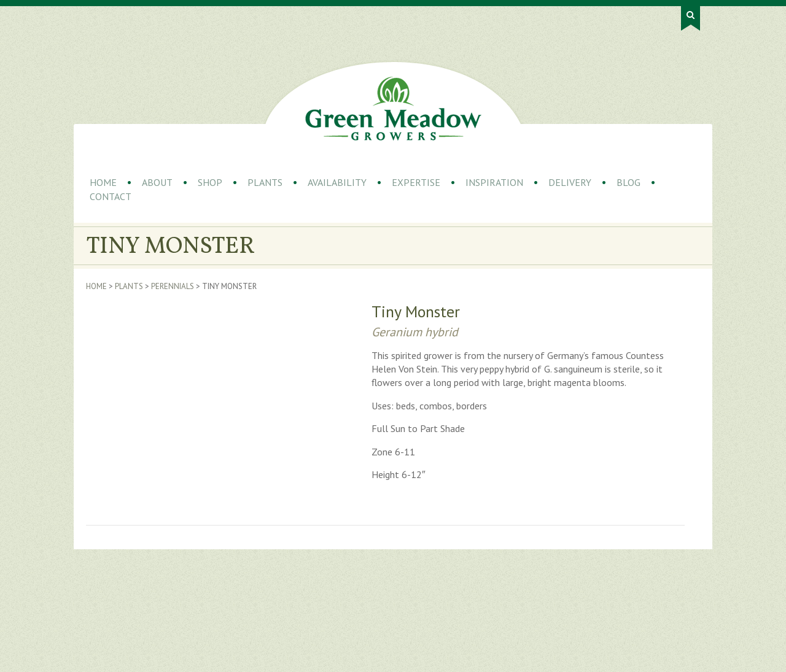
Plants (265, 182)
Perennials (173, 286)
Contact (111, 196)
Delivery (570, 182)
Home (103, 182)
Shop (210, 182)
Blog (628, 182)
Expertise (416, 182)
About (157, 182)
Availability (337, 182)
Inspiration (494, 182)
